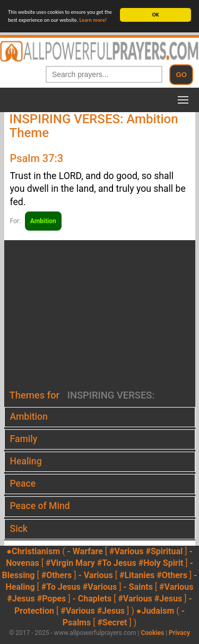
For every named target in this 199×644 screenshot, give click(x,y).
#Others (57, 575)
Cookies (152, 633)
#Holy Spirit (161, 563)
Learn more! (93, 20)
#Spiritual (164, 551)
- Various (95, 575)
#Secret (112, 622)
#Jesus (21, 599)
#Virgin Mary (70, 563)
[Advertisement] (99, 315)
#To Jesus (117, 563)
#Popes (52, 599)
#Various (126, 551)
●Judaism (155, 611)
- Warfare (85, 551)
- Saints (138, 587)
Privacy (179, 633)
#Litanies (137, 575)
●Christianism (33, 551)
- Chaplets (92, 599)
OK (155, 15)
